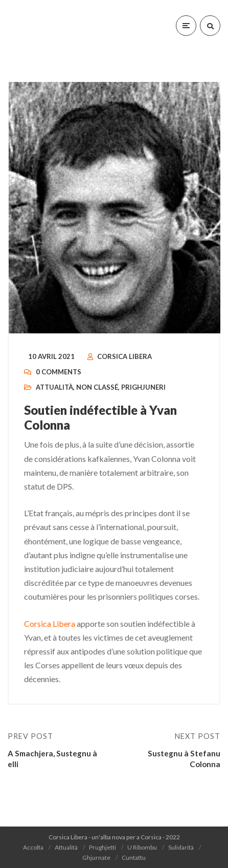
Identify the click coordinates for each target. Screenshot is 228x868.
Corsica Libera (124, 356)
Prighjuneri (143, 387)
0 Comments (59, 372)
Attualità (54, 387)
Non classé (97, 387)
